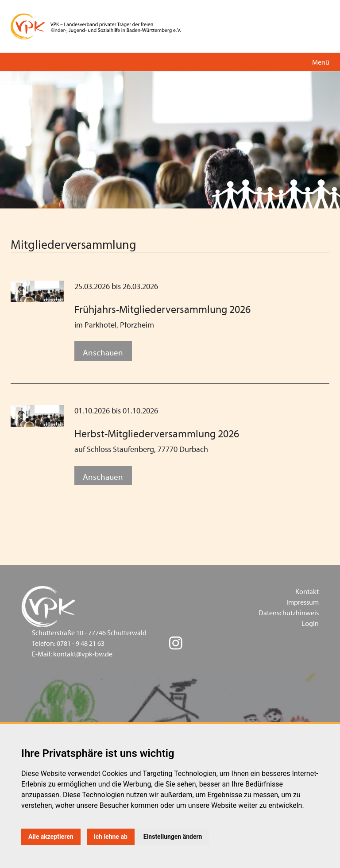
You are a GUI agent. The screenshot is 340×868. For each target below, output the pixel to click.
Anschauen (103, 352)
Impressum (303, 602)
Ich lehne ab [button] (111, 837)
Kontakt (307, 591)
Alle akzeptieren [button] (51, 837)
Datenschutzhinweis (289, 613)
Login (310, 623)
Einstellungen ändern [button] (173, 837)
